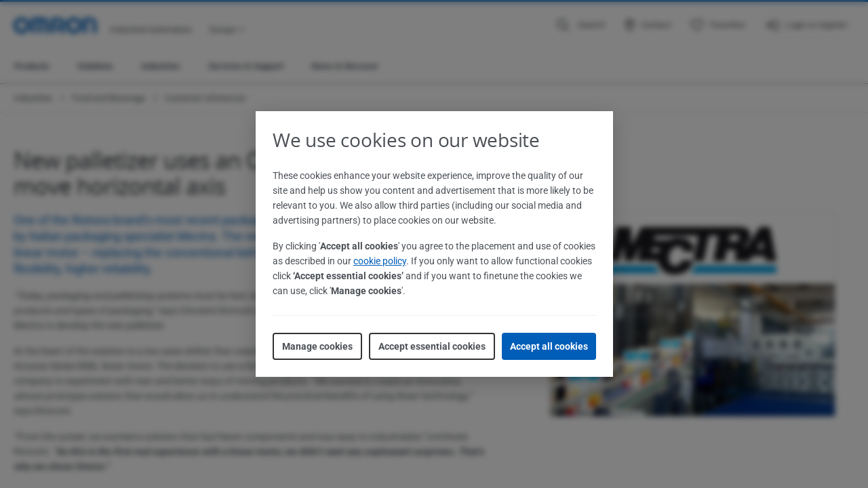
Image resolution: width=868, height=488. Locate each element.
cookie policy (380, 261)
